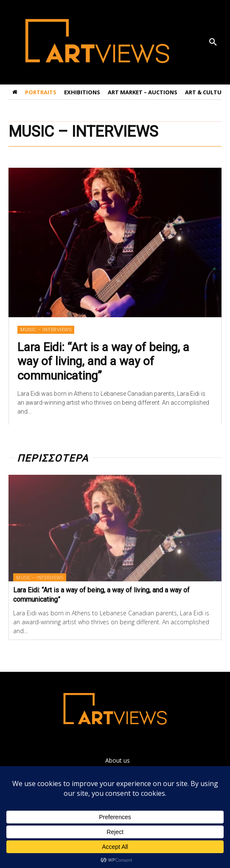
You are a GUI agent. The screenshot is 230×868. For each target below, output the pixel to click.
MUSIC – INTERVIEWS (46, 330)
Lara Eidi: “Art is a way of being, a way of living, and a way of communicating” (103, 361)
